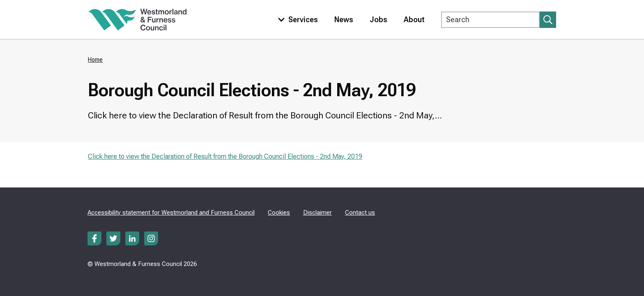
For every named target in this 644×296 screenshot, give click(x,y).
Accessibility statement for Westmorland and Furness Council (171, 213)
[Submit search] (548, 20)
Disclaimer (317, 213)
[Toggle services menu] (296, 20)
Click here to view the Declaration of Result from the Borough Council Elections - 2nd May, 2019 (225, 156)
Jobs (378, 20)
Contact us (360, 213)
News (344, 20)
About (414, 20)
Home (95, 60)
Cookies (279, 213)
